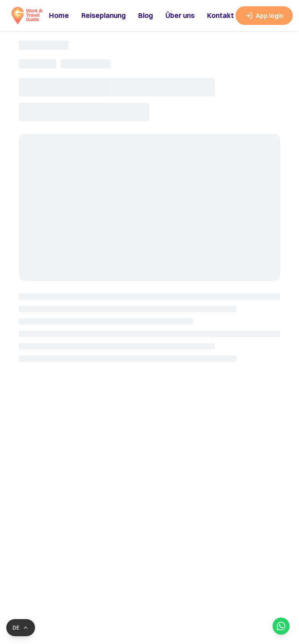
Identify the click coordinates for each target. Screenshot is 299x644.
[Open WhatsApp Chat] (281, 626)
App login (264, 16)
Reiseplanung (104, 15)
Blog (146, 15)
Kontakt (221, 15)
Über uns (180, 15)
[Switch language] (21, 628)
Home (59, 15)
